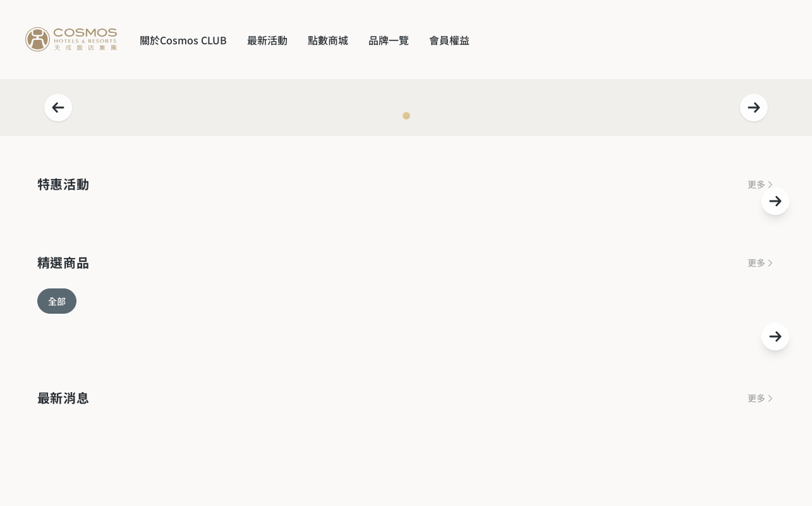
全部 (57, 301)
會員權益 (449, 40)
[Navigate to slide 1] (406, 116)
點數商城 (328, 40)
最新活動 (267, 40)
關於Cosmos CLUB (183, 40)
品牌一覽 (389, 40)
